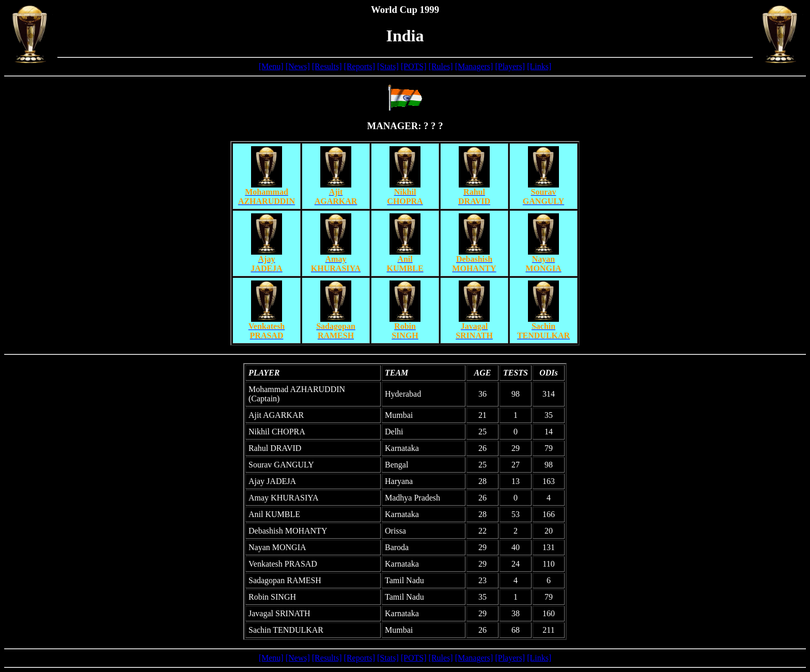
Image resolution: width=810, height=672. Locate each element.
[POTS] (414, 66)
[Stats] (388, 66)
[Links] (539, 66)
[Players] (510, 66)
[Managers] (474, 66)
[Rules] (441, 66)
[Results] (327, 66)
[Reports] (360, 66)
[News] (298, 66)
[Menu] (271, 66)
